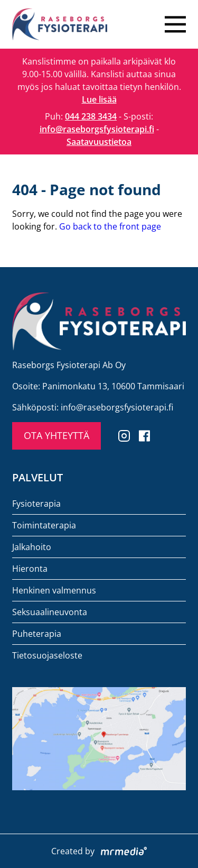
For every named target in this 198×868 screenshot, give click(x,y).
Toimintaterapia (44, 525)
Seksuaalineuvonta (50, 612)
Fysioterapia (36, 504)
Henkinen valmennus (54, 590)
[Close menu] (175, 24)
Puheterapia (37, 634)
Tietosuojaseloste (47, 655)
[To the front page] (60, 24)
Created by (99, 851)
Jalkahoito (32, 547)
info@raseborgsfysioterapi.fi (97, 129)
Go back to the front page (110, 226)
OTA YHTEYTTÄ (56, 435)
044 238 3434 (91, 116)
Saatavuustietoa (99, 142)
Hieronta (30, 569)
